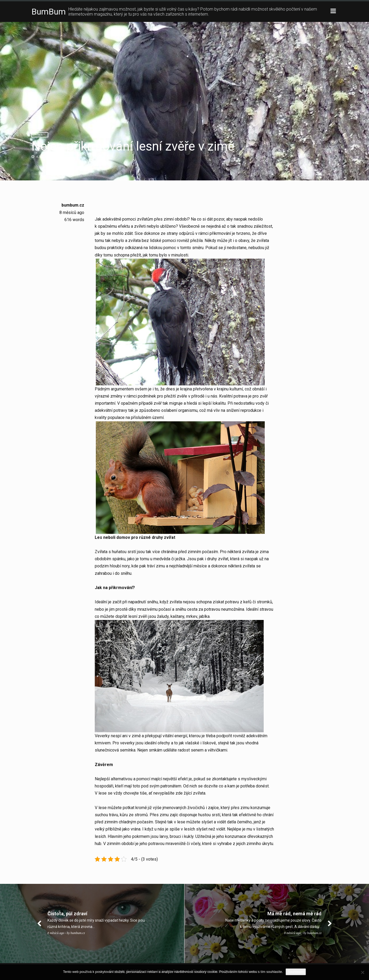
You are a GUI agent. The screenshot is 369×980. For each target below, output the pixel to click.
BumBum (49, 12)
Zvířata (40, 135)
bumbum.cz (73, 205)
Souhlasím (296, 972)
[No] (362, 972)
